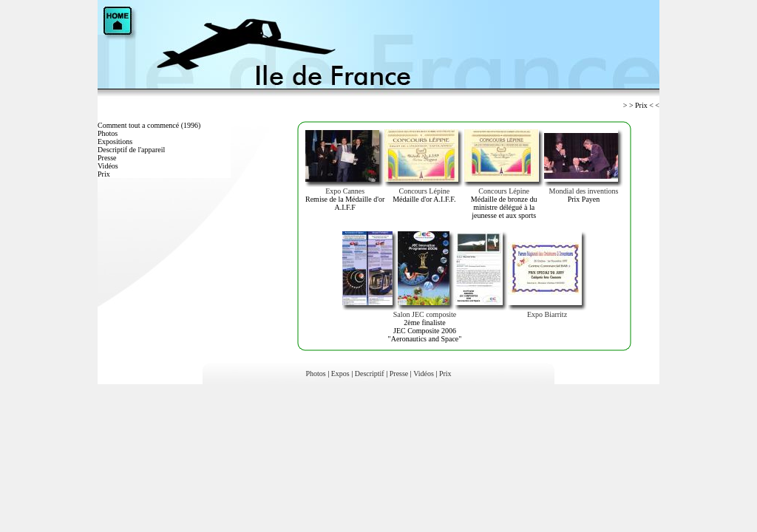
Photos (108, 133)
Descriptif (370, 374)
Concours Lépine (425, 191)
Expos (340, 374)
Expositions (115, 141)
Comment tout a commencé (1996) (149, 125)
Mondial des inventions (584, 191)
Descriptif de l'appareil (131, 150)
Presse (107, 158)
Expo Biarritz (547, 314)
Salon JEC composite (425, 314)
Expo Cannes (345, 191)
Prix (104, 174)
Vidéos (108, 166)
